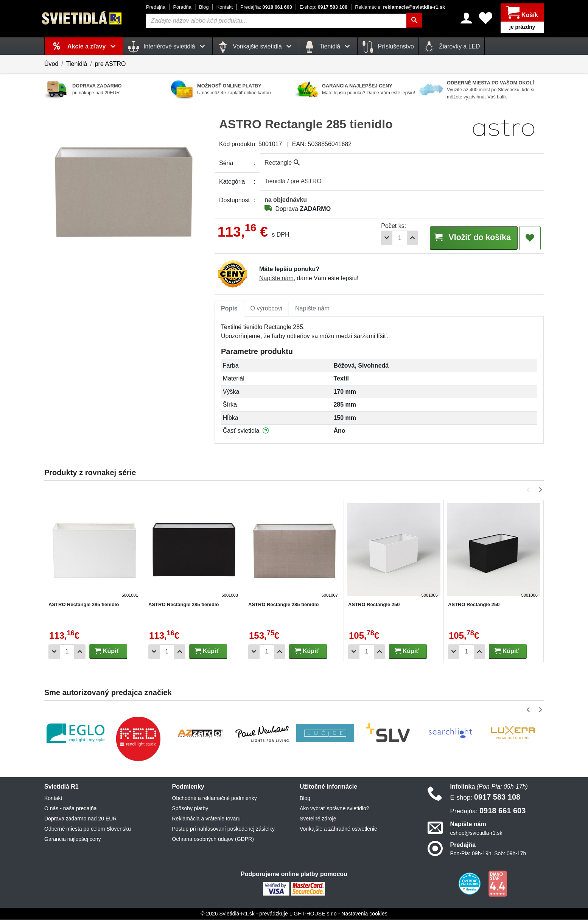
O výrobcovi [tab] (266, 309)
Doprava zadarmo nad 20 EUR (80, 819)
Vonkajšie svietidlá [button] (256, 47)
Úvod (51, 64)
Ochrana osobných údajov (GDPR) (213, 839)
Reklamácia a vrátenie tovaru (206, 819)
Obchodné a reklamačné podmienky (215, 798)
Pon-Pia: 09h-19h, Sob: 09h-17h (488, 854)
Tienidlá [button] (328, 47)
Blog (204, 7)
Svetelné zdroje (318, 819)
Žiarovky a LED (452, 47)
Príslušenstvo (388, 47)
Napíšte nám (276, 278)
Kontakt (225, 7)
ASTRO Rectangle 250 (374, 605)
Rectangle (282, 163)
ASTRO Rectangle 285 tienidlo (84, 605)
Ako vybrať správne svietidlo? (334, 809)
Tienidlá (77, 64)
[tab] (229, 309)
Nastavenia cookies (364, 914)
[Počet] (395, 238)
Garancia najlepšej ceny (72, 839)
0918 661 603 (266, 7)
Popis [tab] (229, 309)
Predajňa (156, 7)
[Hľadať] (414, 21)
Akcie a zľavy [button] (93, 46)
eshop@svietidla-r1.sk (476, 833)
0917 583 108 (324, 7)
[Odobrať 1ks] (382, 238)
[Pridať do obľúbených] (530, 238)
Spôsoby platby (190, 809)
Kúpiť (107, 651)
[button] (530, 490)
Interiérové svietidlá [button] (168, 47)
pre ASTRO (110, 64)
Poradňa (182, 7)
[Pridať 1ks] (408, 238)
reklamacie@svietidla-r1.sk (400, 7)
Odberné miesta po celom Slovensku (88, 829)
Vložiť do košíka (471, 238)
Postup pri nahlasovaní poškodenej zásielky (224, 829)
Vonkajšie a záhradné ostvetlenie (338, 829)
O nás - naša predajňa (71, 809)
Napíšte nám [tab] (312, 309)
